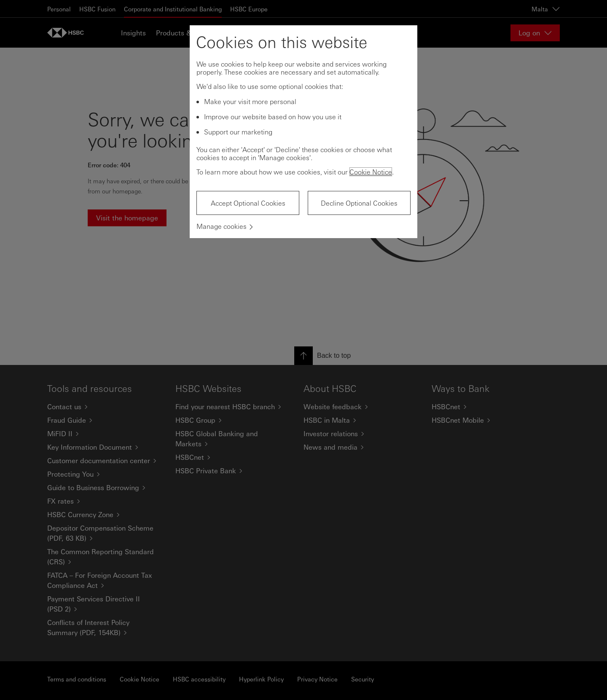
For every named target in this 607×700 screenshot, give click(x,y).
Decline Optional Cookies (359, 203)
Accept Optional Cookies (248, 203)
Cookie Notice (371, 172)
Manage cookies (222, 226)
